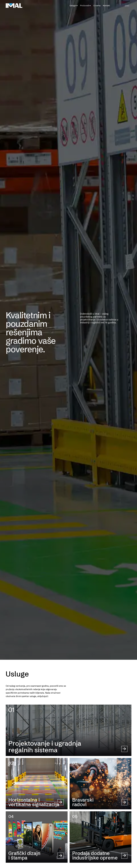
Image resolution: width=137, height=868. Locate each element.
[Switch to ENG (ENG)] (127, 6)
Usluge (73, 6)
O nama (97, 6)
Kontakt (106, 6)
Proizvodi (85, 6)
